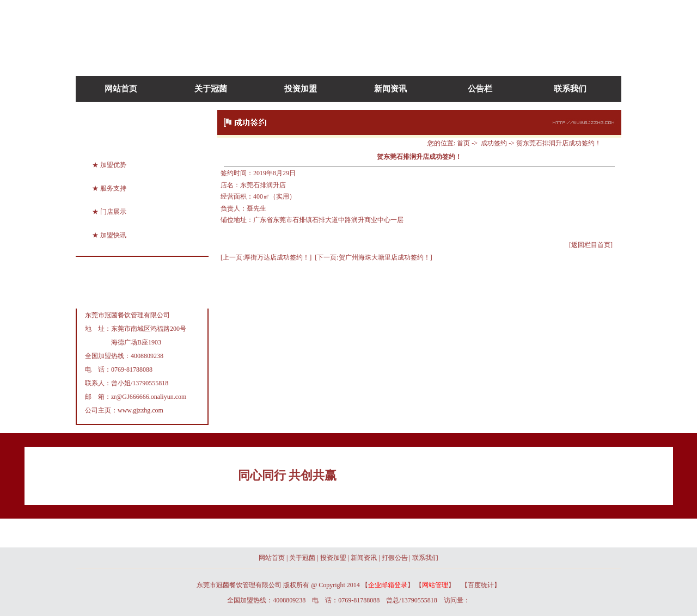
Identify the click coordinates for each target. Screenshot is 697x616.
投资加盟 (301, 89)
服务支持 (113, 188)
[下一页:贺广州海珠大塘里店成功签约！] (373, 257)
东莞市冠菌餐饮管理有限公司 (127, 315)
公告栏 (480, 89)
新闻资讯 (390, 89)
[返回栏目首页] (591, 245)
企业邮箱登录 (388, 585)
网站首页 (121, 89)
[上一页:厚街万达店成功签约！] (266, 257)
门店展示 (113, 212)
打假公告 (395, 558)
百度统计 (481, 585)
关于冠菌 (211, 89)
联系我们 (570, 89)
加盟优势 (113, 165)
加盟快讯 (113, 235)
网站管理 (435, 585)
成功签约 (494, 143)
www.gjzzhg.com (140, 410)
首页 (463, 143)
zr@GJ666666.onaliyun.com (149, 397)
